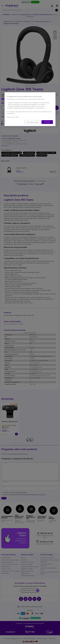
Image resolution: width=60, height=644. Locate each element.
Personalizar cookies (32, 122)
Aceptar (47, 122)
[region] (30, 109)
